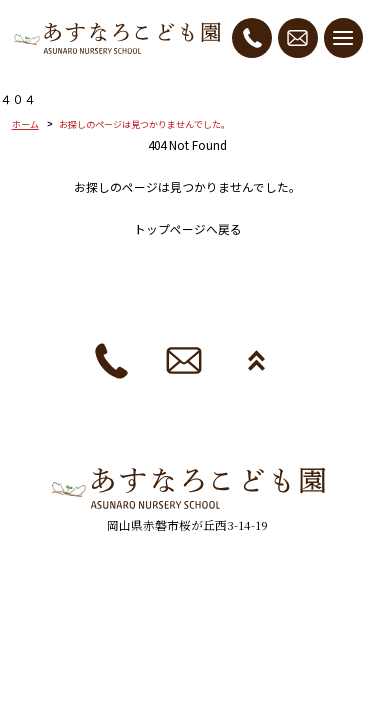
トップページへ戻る (188, 228)
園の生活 (254, 272)
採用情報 (220, 301)
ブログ (325, 272)
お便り (70, 301)
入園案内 (176, 272)
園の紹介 (98, 272)
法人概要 (142, 301)
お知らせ (298, 301)
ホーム (25, 124)
